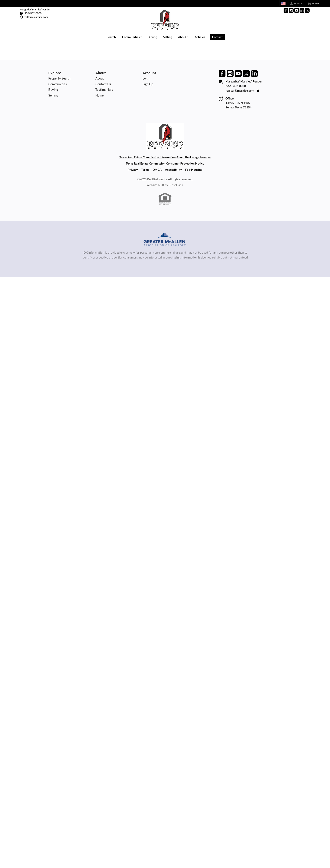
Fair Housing (194, 170)
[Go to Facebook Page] (286, 10)
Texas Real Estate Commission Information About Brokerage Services (165, 157)
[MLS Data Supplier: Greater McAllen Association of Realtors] (165, 240)
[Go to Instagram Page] (291, 10)
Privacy (133, 170)
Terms (145, 170)
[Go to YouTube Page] (297, 10)
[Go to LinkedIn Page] (302, 10)
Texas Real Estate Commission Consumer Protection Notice (165, 163)
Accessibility (173, 170)
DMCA (157, 170)
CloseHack (176, 185)
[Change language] (283, 3)
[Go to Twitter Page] (307, 10)
